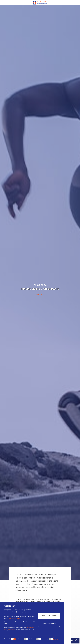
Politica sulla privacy (14, 618)
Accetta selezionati (49, 624)
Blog (43, 295)
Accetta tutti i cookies (49, 616)
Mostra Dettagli (56, 639)
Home (38, 295)
